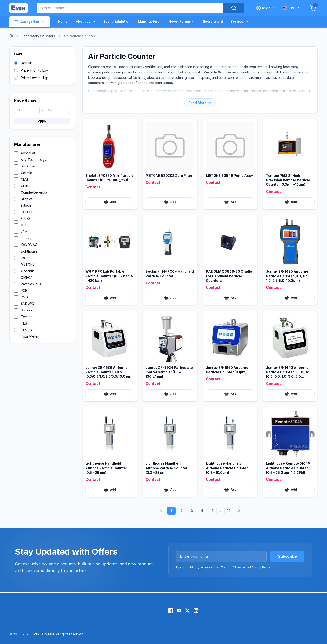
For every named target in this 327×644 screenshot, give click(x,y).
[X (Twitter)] (187, 611)
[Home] (11, 36)
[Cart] (313, 8)
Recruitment (213, 21)
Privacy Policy (261, 567)
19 (229, 511)
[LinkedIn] (196, 611)
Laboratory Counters (38, 36)
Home (63, 21)
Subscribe (287, 556)
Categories (30, 22)
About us (86, 22)
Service (240, 22)
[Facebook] (171, 611)
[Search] (234, 8)
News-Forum (182, 22)
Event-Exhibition (117, 21)
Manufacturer (149, 21)
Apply (42, 121)
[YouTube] (179, 611)
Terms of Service (233, 567)
